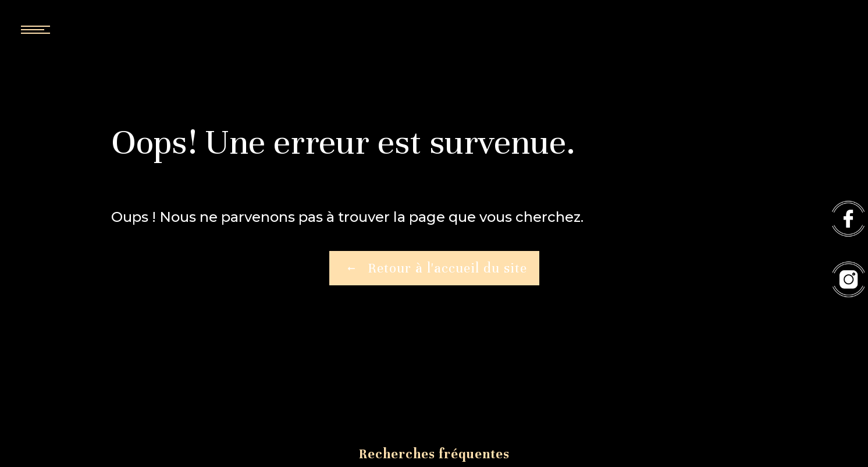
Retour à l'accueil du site (434, 268)
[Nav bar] (70, 29)
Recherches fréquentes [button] (434, 454)
